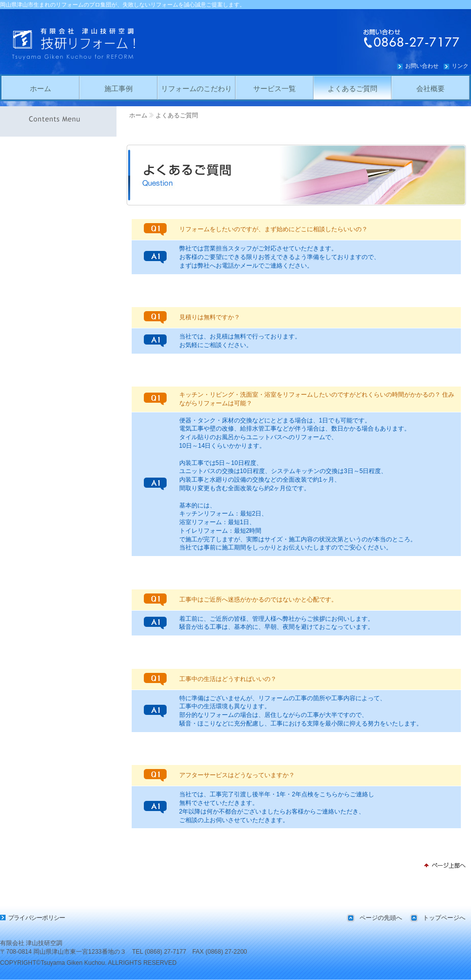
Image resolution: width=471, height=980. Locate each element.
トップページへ (444, 918)
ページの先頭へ (381, 918)
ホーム (138, 115)
